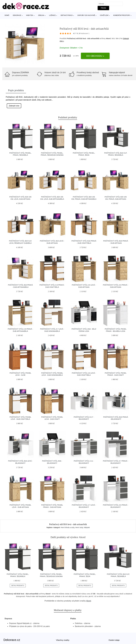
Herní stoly (79, 527)
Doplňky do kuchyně (86, 15)
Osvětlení (104, 15)
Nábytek (30, 15)
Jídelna (41, 15)
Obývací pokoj (67, 15)
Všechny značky (63, 640)
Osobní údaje (114, 640)
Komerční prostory (122, 15)
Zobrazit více (14, 106)
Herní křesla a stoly (68, 527)
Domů (7, 15)
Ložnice (52, 15)
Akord (89, 601)
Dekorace (17, 15)
